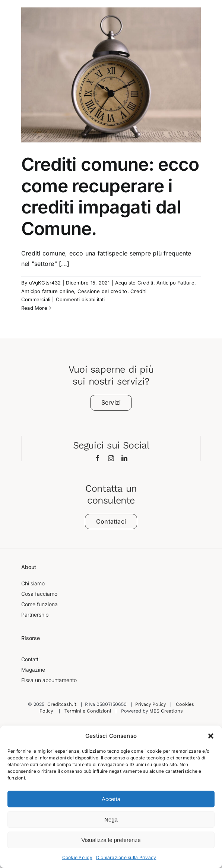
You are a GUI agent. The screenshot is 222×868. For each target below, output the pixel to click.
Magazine (33, 670)
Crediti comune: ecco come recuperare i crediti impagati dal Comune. (110, 196)
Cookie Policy (77, 857)
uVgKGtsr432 (45, 283)
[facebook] (98, 458)
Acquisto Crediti (134, 283)
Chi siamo (33, 583)
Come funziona (39, 604)
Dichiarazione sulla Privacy (126, 857)
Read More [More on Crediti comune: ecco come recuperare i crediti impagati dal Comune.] (34, 308)
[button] (211, 736)
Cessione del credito (102, 291)
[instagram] (111, 458)
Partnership (35, 615)
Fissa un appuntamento (49, 680)
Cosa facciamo (39, 594)
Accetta (111, 799)
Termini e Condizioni (88, 711)
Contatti (30, 659)
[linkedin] (124, 458)
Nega (111, 819)
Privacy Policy (150, 704)
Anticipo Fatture (175, 283)
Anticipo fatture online (48, 291)
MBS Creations (166, 711)
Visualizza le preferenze (111, 840)
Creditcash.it (62, 704)
